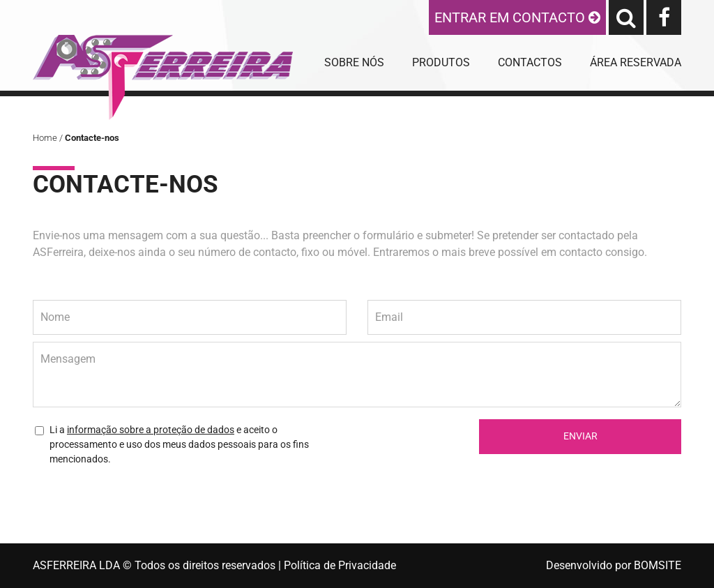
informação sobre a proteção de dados (151, 430)
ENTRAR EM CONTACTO (517, 17)
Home (45, 138)
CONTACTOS (530, 62)
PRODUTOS (441, 62)
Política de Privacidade (340, 565)
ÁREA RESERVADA (636, 62)
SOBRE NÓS (354, 62)
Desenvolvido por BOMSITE (614, 565)
